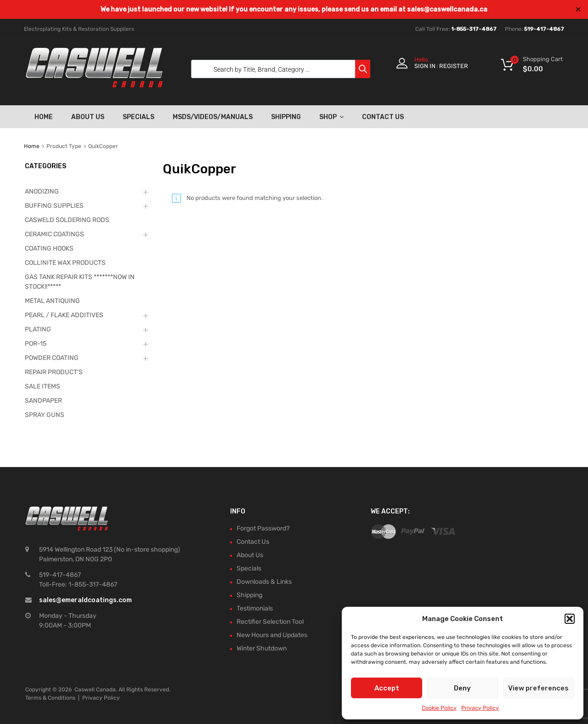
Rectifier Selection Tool (270, 622)
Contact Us (383, 117)
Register (454, 66)
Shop (331, 117)
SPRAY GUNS (45, 415)
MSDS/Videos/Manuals (213, 117)
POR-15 (36, 344)
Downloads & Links (264, 582)
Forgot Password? (263, 528)
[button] (570, 619)
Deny (462, 688)
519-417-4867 (544, 29)
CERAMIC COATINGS (54, 234)
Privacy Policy (480, 708)
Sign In (425, 66)
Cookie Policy (439, 708)
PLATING (38, 329)
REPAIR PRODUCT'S (54, 372)
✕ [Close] (578, 9)
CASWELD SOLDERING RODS (67, 220)
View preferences (538, 688)
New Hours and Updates (272, 635)
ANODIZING (42, 191)
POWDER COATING (52, 358)
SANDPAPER (43, 401)
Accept (387, 688)
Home (44, 117)
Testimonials (255, 608)
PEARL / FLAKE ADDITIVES (64, 315)
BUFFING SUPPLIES (54, 206)
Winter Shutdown (262, 648)
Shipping (286, 117)
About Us (88, 117)
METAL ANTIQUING (52, 301)
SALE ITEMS (42, 386)
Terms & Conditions (50, 698)
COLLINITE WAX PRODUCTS (65, 263)
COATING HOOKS (49, 248)
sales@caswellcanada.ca (447, 9)
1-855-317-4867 (474, 29)
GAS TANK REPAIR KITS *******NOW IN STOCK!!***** (80, 282)
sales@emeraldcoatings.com (85, 600)
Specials (139, 117)
